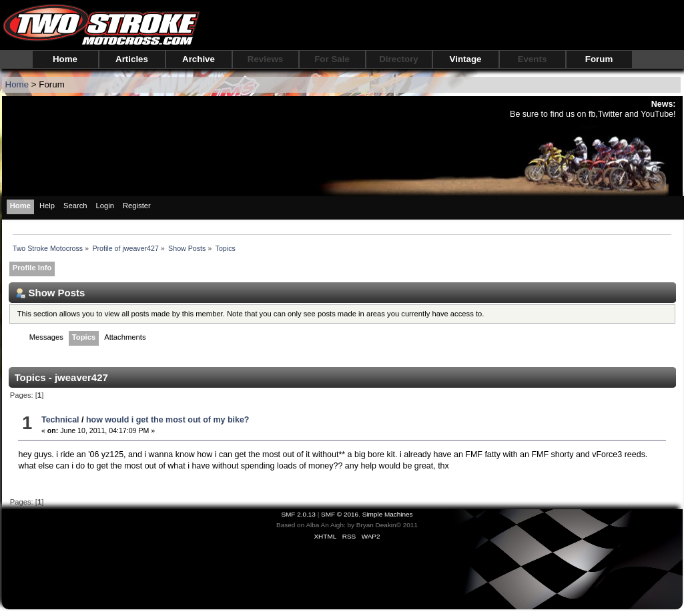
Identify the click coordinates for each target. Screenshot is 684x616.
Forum (599, 59)
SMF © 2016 (340, 514)
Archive (199, 59)
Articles (132, 59)
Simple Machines (388, 514)
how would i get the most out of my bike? (168, 420)
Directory (399, 59)
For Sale (332, 59)
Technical (60, 420)
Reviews (265, 59)
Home (65, 59)
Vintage (466, 59)
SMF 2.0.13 (298, 514)
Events (533, 59)
